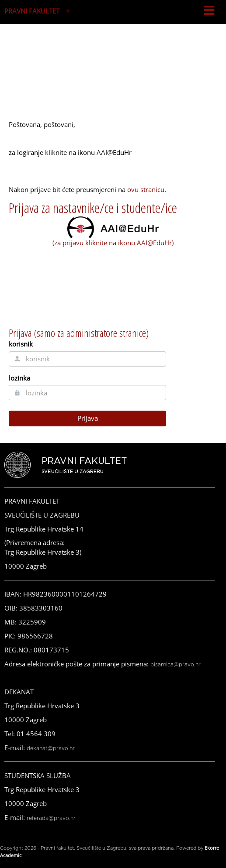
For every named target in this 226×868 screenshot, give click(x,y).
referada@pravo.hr (51, 818)
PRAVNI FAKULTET (32, 11)
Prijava (88, 418)
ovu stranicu (146, 189)
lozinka (19, 378)
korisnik (21, 344)
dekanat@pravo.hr (51, 748)
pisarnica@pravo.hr (176, 665)
